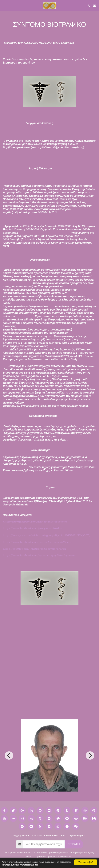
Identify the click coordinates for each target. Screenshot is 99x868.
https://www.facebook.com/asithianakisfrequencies (35, 522)
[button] (4, 6)
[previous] (9, 755)
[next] (90, 755)
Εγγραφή (74, 844)
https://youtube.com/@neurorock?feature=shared (34, 549)
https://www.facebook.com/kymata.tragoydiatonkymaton (39, 555)
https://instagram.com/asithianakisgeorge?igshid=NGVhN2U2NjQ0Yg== (48, 536)
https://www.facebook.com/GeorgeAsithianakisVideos (37, 542)
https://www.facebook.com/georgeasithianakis (32, 528)
